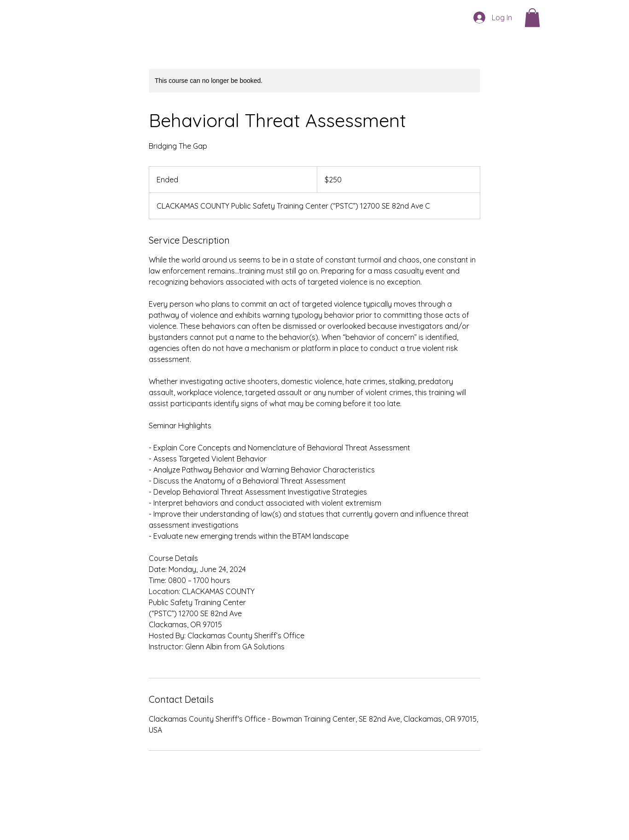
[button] (532, 18)
